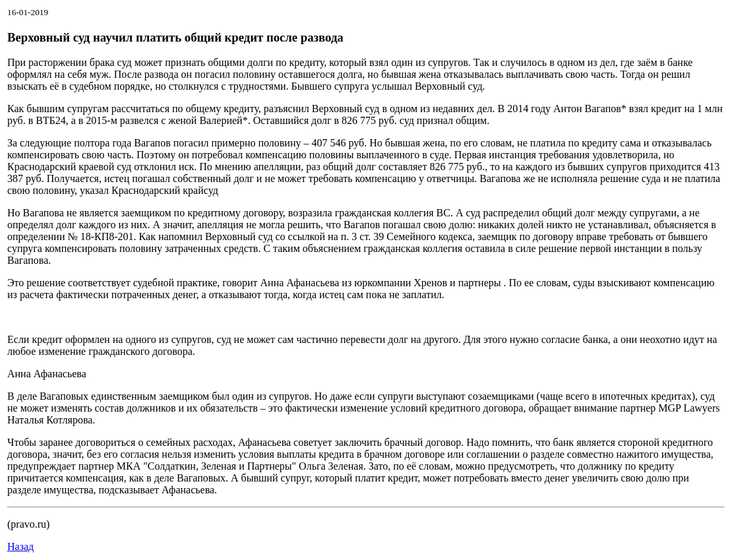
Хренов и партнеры (457, 283)
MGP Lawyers (689, 408)
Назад (20, 546)
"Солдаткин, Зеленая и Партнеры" (220, 466)
